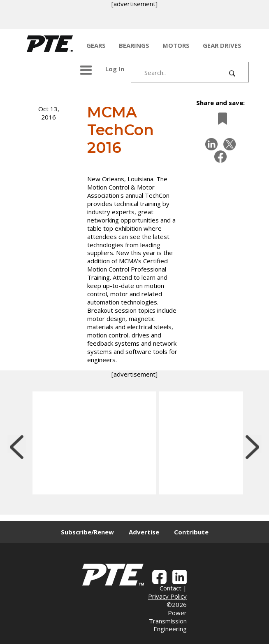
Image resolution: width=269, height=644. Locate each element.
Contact (170, 588)
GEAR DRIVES (222, 45)
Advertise (144, 532)
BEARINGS (134, 45)
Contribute (191, 532)
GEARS (96, 45)
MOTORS (176, 45)
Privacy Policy (167, 596)
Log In (115, 69)
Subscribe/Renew (87, 532)
